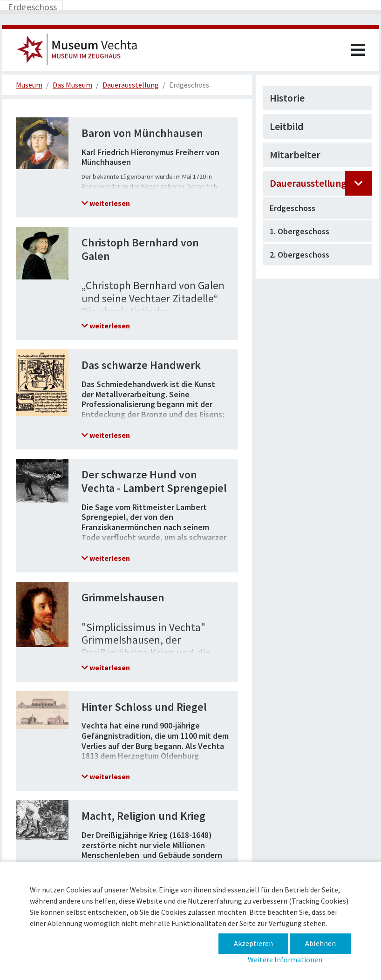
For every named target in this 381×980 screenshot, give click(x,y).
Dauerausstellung (308, 183)
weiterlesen (109, 203)
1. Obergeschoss (299, 231)
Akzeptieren (253, 943)
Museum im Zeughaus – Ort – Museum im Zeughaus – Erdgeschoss (81, 52)
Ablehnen (320, 943)
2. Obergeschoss (299, 255)
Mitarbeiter (295, 155)
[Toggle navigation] (32, 7)
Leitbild (287, 126)
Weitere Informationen (285, 960)
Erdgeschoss (293, 208)
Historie (287, 98)
